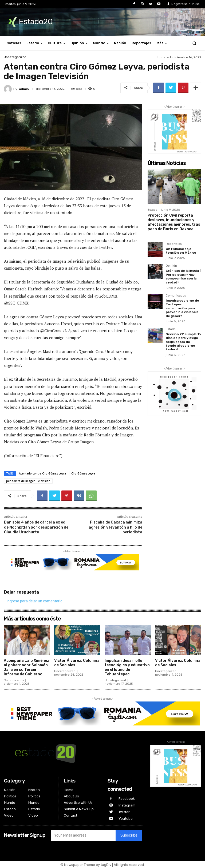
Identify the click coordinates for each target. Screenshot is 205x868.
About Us (71, 796)
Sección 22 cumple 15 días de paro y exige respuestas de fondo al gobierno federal (183, 342)
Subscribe (129, 836)
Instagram (127, 805)
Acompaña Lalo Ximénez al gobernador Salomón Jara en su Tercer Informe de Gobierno (26, 667)
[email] (83, 835)
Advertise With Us (78, 803)
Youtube (126, 819)
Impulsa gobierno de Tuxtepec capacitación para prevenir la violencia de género (182, 308)
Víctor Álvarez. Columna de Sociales (77, 663)
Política (10, 796)
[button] (194, 43)
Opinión (171, 266)
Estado (153, 210)
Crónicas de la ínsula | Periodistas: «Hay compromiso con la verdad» (183, 276)
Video (9, 815)
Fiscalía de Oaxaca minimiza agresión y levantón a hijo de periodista (115, 527)
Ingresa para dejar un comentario (35, 601)
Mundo (10, 803)
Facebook (127, 799)
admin (24, 89)
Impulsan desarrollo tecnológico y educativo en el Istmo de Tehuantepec (127, 667)
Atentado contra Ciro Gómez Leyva (42, 473)
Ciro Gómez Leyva (83, 473)
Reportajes (174, 244)
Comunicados (176, 296)
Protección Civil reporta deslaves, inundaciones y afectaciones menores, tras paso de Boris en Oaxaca (174, 222)
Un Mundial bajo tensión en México (181, 251)
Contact (70, 815)
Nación (10, 790)
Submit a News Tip (79, 809)
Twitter (124, 812)
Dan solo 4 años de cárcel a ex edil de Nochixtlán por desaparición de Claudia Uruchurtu (36, 527)
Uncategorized (15, 57)
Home (69, 790)
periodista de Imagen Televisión (28, 481)
